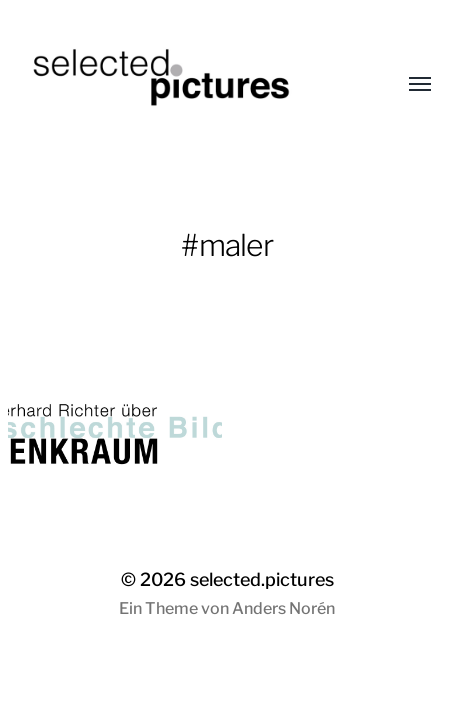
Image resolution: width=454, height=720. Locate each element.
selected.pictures (262, 579)
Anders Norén (283, 608)
